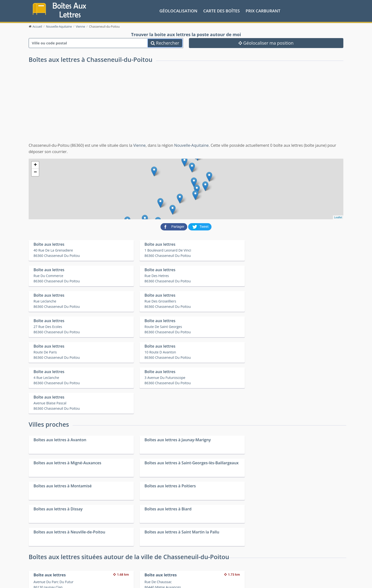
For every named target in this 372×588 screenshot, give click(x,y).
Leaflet (338, 217)
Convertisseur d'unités (279, 558)
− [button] (35, 172)
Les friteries (192, 564)
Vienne (139, 145)
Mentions (112, 581)
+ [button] (35, 165)
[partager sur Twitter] (200, 226)
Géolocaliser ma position (266, 42)
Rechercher (165, 42)
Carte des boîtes (221, 11)
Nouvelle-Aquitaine (191, 145)
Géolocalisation (178, 11)
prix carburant (263, 11)
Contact (98, 581)
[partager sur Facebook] (174, 226)
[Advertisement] (186, 106)
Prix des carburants (199, 558)
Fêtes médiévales (275, 564)
